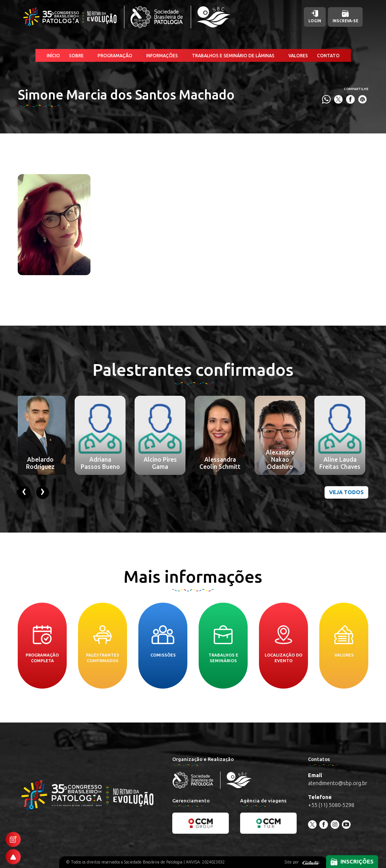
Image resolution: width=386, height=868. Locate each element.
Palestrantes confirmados (103, 644)
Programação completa (42, 644)
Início (53, 56)
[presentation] (24, 493)
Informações (162, 56)
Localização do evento (283, 644)
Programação (115, 56)
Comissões (163, 641)
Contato (328, 56)
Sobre (76, 56)
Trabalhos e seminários (223, 644)
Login (315, 17)
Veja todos (346, 492)
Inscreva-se (345, 17)
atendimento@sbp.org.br (338, 783)
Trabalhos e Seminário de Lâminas (233, 56)
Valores (298, 56)
